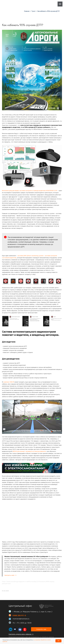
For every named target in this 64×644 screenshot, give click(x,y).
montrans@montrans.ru (21, 622)
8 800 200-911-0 (19, 618)
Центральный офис (20, 609)
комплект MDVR (9, 383)
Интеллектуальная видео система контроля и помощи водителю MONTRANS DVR (30, 192)
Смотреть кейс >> (11, 577)
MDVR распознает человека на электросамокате (29, 453)
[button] (41, 632)
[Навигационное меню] (60, 4)
